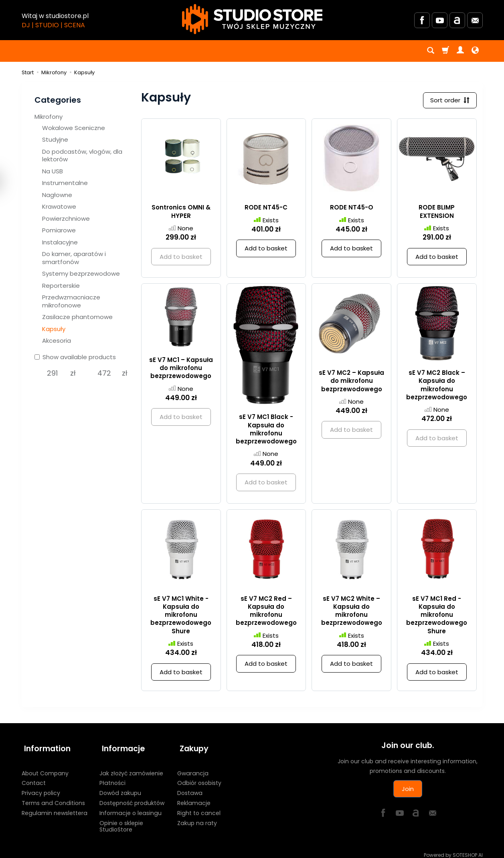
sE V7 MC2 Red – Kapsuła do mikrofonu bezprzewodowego (266, 612)
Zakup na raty (197, 818)
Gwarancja (193, 768)
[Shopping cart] (445, 51)
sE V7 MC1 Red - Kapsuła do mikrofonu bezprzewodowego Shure (437, 616)
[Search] (431, 51)
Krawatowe (59, 206)
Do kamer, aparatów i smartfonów (74, 258)
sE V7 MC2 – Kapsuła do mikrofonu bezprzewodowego (351, 382)
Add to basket (266, 250)
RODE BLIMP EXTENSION (437, 213)
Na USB (53, 171)
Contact (34, 778)
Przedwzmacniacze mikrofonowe (71, 301)
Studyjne (55, 139)
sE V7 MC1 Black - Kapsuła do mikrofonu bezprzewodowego (266, 431)
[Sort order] (449, 101)
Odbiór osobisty (199, 778)
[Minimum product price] (52, 373)
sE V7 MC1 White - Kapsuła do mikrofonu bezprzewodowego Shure (181, 616)
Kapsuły (54, 329)
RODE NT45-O (352, 209)
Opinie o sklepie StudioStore (121, 821)
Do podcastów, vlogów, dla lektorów (82, 156)
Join (408, 790)
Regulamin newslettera (55, 808)
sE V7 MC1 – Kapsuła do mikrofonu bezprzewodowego (181, 369)
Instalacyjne (60, 242)
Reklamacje (194, 798)
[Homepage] (252, 19)
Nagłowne (57, 195)
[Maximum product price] (104, 373)
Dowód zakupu (120, 788)
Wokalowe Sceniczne (74, 128)
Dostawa (190, 788)
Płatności (112, 778)
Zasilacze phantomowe (77, 317)
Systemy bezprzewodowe (81, 273)
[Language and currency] (475, 51)
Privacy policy (41, 788)
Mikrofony (49, 117)
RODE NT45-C (266, 209)
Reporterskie (61, 286)
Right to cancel (199, 808)
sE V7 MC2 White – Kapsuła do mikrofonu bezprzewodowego (352, 612)
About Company (45, 768)
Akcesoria (57, 341)
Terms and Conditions (53, 798)
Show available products (75, 357)
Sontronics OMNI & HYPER (181, 213)
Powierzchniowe (66, 219)
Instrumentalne (65, 183)
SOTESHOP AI (468, 850)
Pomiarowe (59, 230)
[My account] (460, 51)
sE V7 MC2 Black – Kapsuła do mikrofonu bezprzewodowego (437, 386)
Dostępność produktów (132, 798)
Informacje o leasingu (131, 808)
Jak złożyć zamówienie (131, 768)
